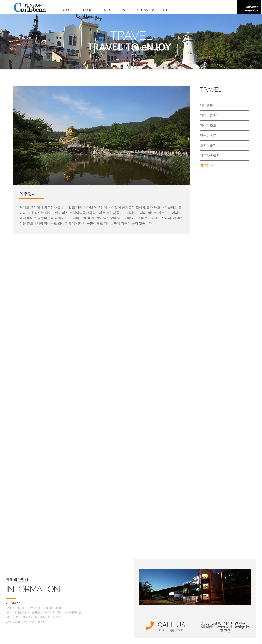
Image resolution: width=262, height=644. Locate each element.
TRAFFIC (165, 10)
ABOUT (68, 10)
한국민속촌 (208, 135)
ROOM (87, 10)
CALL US (172, 627)
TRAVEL (126, 10)
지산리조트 (208, 125)
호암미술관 (208, 145)
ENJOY (107, 10)
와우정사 (207, 166)
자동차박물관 (210, 155)
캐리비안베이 (210, 115)
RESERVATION (145, 10)
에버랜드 (207, 105)
